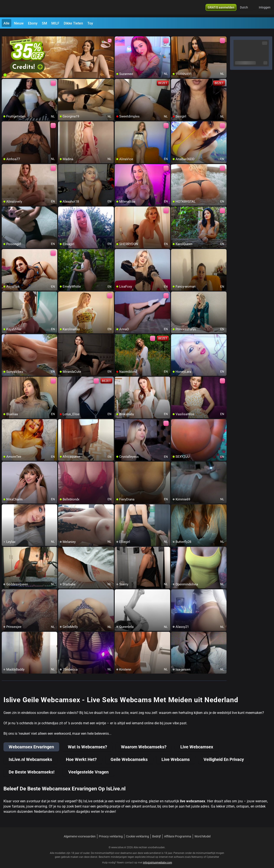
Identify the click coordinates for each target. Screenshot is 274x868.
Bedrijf (157, 831)
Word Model (202, 831)
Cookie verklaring (137, 831)
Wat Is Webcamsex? (87, 742)
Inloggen (265, 9)
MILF (55, 23)
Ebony (33, 23)
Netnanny (197, 852)
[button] (247, 9)
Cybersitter (213, 852)
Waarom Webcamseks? (144, 742)
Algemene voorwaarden (80, 831)
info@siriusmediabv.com (158, 857)
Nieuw (19, 23)
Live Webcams (176, 754)
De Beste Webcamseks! (32, 767)
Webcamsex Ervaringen (31, 742)
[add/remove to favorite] (118, 35)
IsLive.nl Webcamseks (30, 754)
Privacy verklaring (111, 831)
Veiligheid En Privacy (224, 754)
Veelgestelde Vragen (88, 767)
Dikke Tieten (73, 23)
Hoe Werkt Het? (81, 754)
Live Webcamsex (197, 742)
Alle (7, 23)
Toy (90, 23)
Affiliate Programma (178, 831)
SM (44, 23)
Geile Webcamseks (129, 754)
